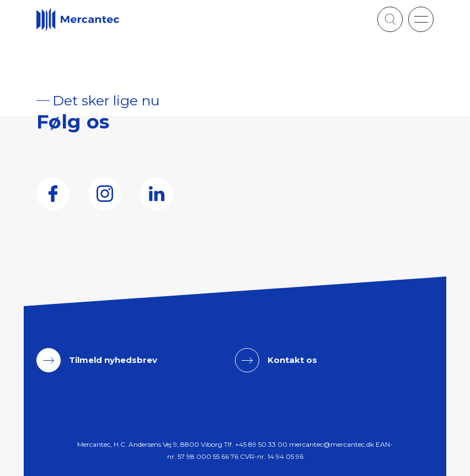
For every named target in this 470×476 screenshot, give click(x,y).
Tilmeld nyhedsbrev (113, 360)
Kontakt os (292, 360)
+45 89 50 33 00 (261, 444)
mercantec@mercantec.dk (332, 444)
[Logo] (78, 20)
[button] (421, 19)
